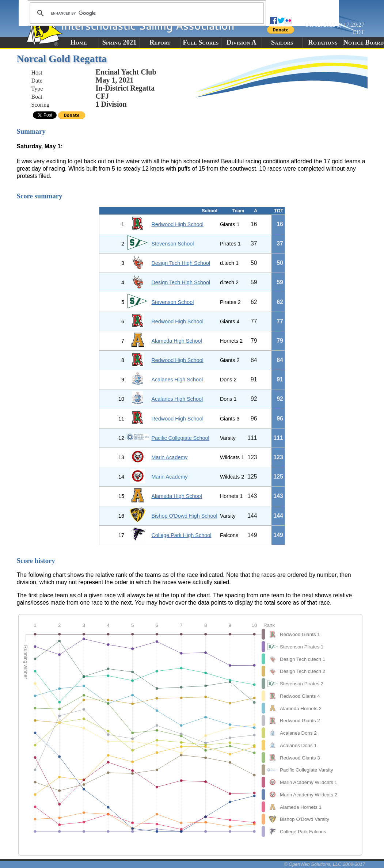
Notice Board (364, 42)
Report (160, 42)
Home (79, 42)
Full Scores (201, 42)
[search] (146, 13)
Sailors (282, 42)
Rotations (323, 42)
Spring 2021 (119, 42)
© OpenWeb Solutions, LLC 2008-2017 (324, 864)
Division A (241, 42)
